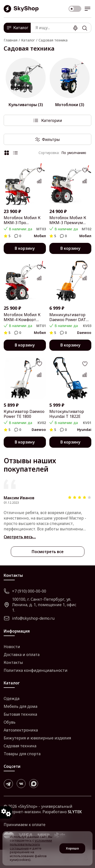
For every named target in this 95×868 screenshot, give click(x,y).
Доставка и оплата (22, 655)
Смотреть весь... (20, 537)
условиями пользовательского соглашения (31, 844)
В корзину (25, 248)
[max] (34, 784)
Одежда (12, 698)
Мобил (40, 236)
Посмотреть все (48, 552)
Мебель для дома (20, 706)
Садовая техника (20, 746)
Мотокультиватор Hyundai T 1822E (67, 414)
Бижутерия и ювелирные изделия (37, 738)
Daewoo (84, 333)
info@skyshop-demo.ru (29, 618)
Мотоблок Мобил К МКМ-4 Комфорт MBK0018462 (22, 317)
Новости (12, 647)
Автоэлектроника (21, 730)
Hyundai (84, 430)
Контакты (13, 662)
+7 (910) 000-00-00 (25, 591)
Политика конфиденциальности (36, 670)
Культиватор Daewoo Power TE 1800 (24, 414)
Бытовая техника (20, 714)
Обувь (10, 722)
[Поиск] (85, 28)
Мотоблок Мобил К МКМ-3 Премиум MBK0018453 (68, 220)
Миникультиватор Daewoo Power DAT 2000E (68, 317)
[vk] (21, 784)
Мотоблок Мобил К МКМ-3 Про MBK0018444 (22, 220)
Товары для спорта (22, 754)
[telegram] (8, 784)
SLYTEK (75, 812)
